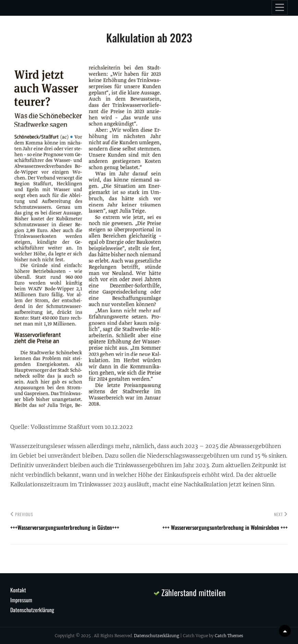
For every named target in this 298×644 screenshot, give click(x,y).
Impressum (21, 600)
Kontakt (18, 590)
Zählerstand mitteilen (190, 592)
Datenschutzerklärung (32, 610)
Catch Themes (229, 636)
